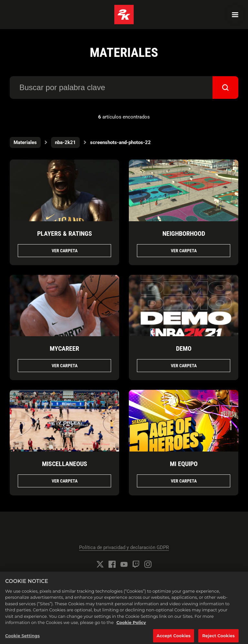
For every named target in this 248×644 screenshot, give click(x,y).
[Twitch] (136, 564)
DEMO (184, 348)
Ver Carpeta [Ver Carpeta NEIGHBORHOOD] (184, 251)
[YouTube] (124, 564)
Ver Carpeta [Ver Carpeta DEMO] (184, 366)
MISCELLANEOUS (65, 464)
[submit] (225, 88)
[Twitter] (100, 564)
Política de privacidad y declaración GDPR (124, 547)
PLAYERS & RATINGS (65, 234)
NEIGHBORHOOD (184, 234)
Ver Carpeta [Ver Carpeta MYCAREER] (65, 366)
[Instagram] (148, 564)
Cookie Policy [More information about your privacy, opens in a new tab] (131, 626)
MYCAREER (64, 348)
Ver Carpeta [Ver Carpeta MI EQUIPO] (184, 481)
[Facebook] (112, 564)
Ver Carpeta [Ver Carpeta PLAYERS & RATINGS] (65, 251)
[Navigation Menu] (235, 15)
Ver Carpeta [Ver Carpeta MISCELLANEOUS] (65, 481)
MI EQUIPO (184, 464)
